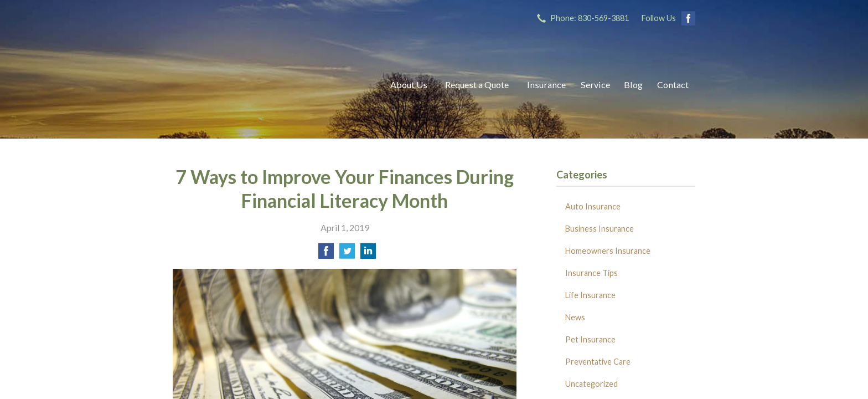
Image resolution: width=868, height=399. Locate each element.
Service (595, 85)
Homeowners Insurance (608, 251)
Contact (673, 85)
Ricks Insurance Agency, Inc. (270, 85)
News (575, 317)
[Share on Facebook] (326, 254)
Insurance (546, 85)
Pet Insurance (590, 339)
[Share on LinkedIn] (368, 254)
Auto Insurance (593, 206)
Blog (633, 85)
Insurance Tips (591, 273)
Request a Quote (477, 85)
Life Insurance (590, 295)
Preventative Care (598, 362)
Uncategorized (591, 384)
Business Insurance (600, 229)
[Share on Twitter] (347, 254)
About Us (409, 85)
